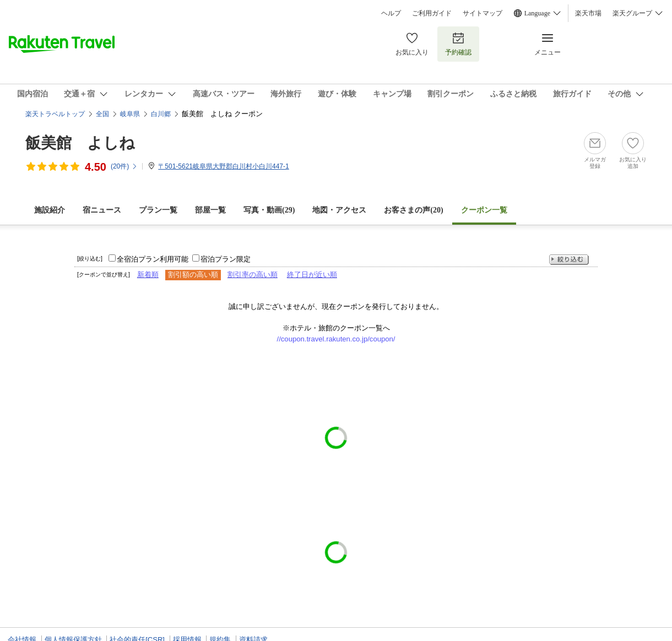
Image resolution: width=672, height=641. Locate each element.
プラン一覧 (158, 210)
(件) (124, 166)
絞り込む (569, 260)
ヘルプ (391, 13)
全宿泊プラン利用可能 (153, 259)
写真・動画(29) (269, 210)
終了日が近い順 (312, 275)
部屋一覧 (210, 210)
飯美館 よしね (80, 143)
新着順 (148, 275)
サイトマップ (483, 13)
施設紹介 (50, 210)
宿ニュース (102, 210)
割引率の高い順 (253, 275)
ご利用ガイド (432, 13)
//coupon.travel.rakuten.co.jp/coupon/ (336, 339)
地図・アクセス (339, 210)
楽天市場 (588, 13)
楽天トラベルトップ (55, 114)
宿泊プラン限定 (226, 259)
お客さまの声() (413, 210)
